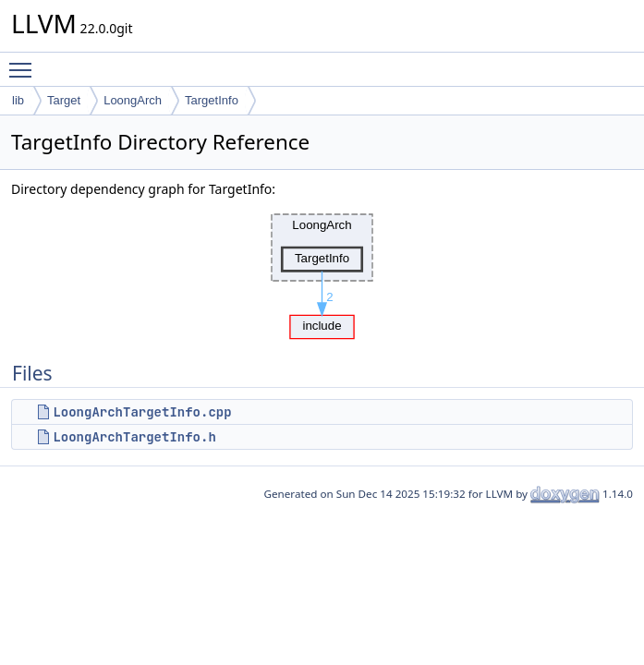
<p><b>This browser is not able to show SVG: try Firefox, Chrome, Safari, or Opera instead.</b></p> (322, 272)
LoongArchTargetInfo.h (134, 437)
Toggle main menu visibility (25, 62)
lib (18, 100)
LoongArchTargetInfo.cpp (142, 412)
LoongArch (133, 100)
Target (64, 100)
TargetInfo (212, 100)
